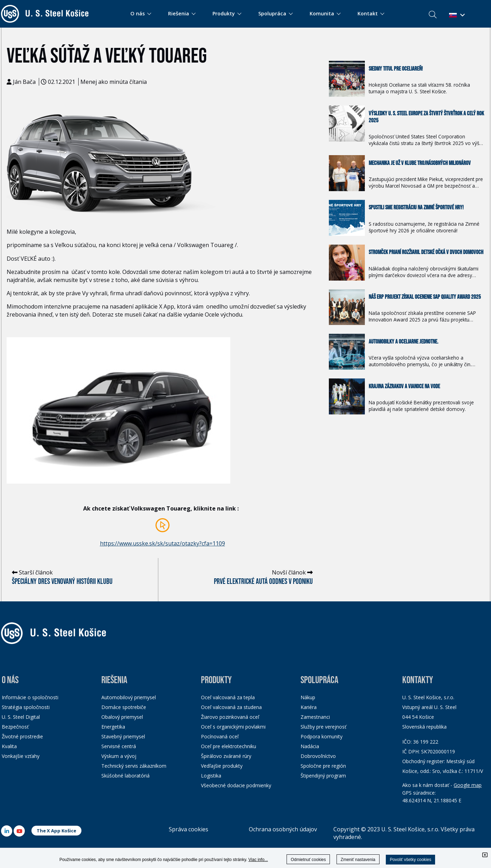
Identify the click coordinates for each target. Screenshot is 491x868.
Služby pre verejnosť (323, 727)
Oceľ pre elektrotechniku (229, 746)
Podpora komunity (322, 736)
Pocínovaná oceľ (220, 736)
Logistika (211, 776)
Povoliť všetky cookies (410, 860)
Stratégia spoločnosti (26, 707)
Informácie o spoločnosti (30, 697)
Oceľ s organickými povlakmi (233, 727)
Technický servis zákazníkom (134, 766)
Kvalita (9, 746)
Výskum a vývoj (119, 756)
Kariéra (309, 707)
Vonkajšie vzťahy (21, 756)
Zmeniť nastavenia (358, 860)
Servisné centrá (119, 746)
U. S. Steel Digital (21, 717)
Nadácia (310, 746)
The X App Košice (56, 831)
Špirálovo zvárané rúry (226, 756)
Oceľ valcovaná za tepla (228, 697)
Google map (468, 785)
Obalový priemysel (122, 717)
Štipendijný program (323, 776)
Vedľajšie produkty (222, 766)
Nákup (308, 697)
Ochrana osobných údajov (283, 829)
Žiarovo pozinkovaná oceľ (230, 717)
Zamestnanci (315, 717)
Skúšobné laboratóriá (125, 776)
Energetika (113, 727)
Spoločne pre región (323, 766)
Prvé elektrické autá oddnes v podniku (263, 582)
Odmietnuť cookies (308, 860)
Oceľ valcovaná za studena (231, 707)
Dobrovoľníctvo (318, 756)
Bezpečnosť (15, 727)
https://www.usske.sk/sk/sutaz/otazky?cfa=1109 (163, 543)
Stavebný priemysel (123, 736)
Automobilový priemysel (129, 697)
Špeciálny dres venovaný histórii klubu (62, 582)
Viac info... (258, 860)
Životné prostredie (22, 736)
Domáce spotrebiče (124, 707)
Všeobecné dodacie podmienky (236, 785)
